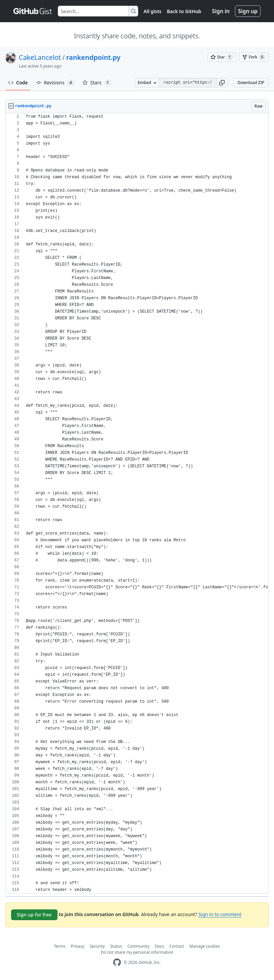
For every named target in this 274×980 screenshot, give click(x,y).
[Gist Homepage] (33, 11)
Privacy (78, 946)
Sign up (248, 11)
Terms (60, 946)
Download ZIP (251, 83)
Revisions (55, 83)
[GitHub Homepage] (117, 962)
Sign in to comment (220, 914)
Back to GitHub (184, 11)
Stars (97, 83)
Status (116, 946)
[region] (137, 503)
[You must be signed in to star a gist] (222, 57)
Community (139, 946)
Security (97, 946)
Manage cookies (205, 946)
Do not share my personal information (137, 952)
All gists (152, 11)
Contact (177, 946)
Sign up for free (34, 915)
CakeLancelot (40, 57)
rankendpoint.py (93, 57)
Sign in (221, 11)
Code (18, 83)
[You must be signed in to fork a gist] (254, 57)
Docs (160, 946)
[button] (222, 83)
